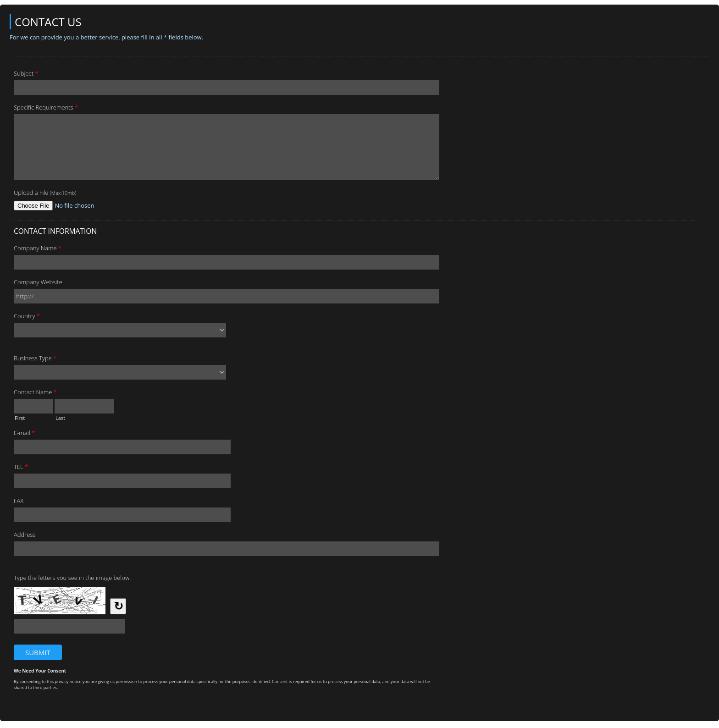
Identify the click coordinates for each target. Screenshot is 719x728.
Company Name (38, 249)
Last (60, 417)
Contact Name (35, 393)
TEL (21, 468)
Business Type (35, 359)
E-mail (24, 434)
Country (27, 317)
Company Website (38, 282)
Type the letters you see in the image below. (72, 578)
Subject (26, 75)
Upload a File (45, 193)
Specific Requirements (46, 109)
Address (25, 535)
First (20, 417)
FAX (19, 501)
